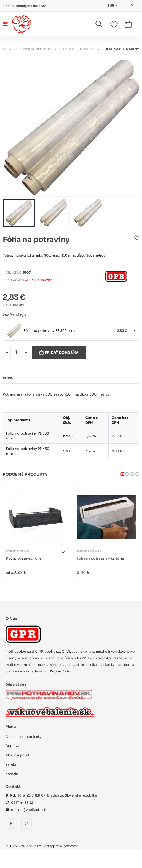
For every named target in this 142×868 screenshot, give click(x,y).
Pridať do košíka (62, 353)
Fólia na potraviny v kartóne (101, 558)
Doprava (12, 746)
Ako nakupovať (18, 755)
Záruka (11, 764)
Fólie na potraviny (77, 49)
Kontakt (12, 774)
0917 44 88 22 (22, 803)
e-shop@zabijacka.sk (30, 6)
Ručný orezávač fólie (24, 558)
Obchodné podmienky (23, 737)
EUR (111, 6)
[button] (102, 25)
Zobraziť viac (61, 671)
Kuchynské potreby (32, 49)
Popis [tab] (8, 378)
